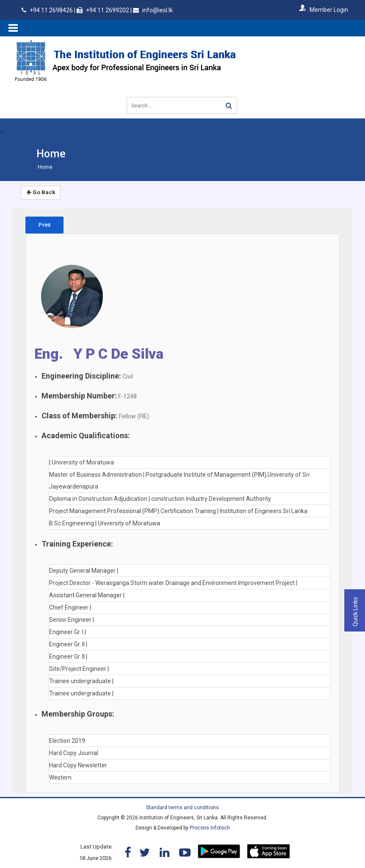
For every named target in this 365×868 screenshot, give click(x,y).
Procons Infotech (210, 828)
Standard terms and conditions (182, 808)
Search (229, 106)
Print (44, 225)
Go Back (41, 192)
